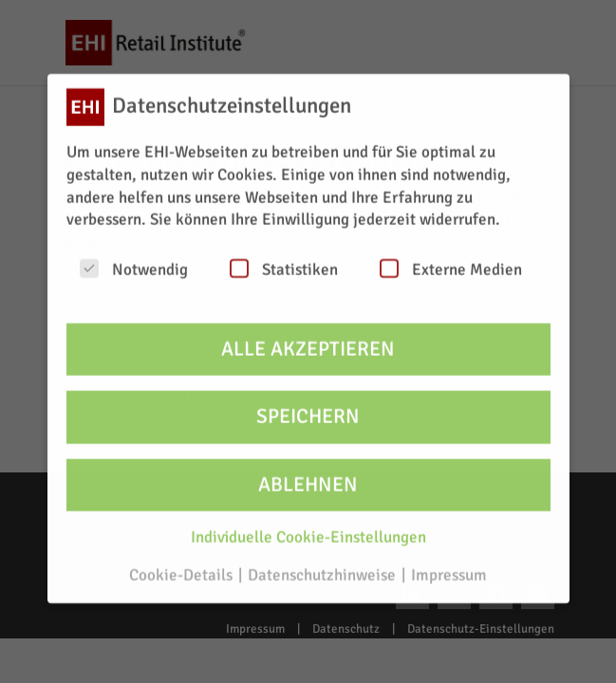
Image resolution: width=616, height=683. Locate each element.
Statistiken (284, 260)
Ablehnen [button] (308, 474)
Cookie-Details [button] (183, 566)
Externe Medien (451, 260)
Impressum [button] (449, 566)
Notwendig (134, 260)
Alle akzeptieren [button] (308, 339)
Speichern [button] (308, 407)
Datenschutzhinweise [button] (324, 566)
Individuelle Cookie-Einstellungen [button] (308, 528)
